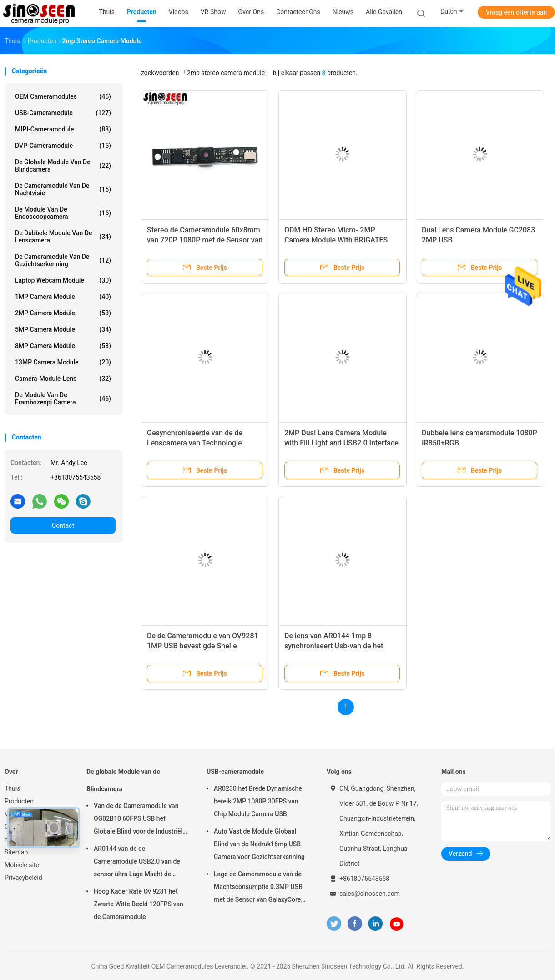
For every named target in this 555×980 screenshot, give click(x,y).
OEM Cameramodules (63, 96)
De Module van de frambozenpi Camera (63, 399)
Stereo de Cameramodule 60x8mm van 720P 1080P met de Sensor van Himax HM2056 (205, 240)
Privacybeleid (23, 878)
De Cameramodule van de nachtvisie (63, 189)
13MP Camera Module (63, 362)
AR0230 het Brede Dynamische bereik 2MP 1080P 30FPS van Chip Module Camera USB (258, 801)
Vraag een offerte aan (516, 12)
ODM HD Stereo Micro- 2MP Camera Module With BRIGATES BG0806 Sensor (336, 240)
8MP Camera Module (63, 346)
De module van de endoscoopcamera (63, 213)
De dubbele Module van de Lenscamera (63, 237)
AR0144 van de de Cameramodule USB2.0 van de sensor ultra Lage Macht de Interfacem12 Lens (137, 863)
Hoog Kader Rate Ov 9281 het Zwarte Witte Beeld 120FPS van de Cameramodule (139, 904)
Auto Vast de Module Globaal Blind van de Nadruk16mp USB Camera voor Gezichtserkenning (259, 844)
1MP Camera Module (63, 297)
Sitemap (16, 852)
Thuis (12, 788)
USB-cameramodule (63, 113)
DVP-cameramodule (63, 146)
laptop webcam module (63, 280)
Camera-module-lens (63, 379)
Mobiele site (22, 865)
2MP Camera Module (63, 313)
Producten (19, 801)
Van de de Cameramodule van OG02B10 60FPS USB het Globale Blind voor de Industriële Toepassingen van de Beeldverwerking (140, 820)
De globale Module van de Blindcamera (63, 166)
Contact (63, 525)
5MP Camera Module (63, 329)
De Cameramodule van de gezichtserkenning (63, 260)
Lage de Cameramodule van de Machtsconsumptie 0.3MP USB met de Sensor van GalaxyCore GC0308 (258, 888)
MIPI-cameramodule (63, 129)
